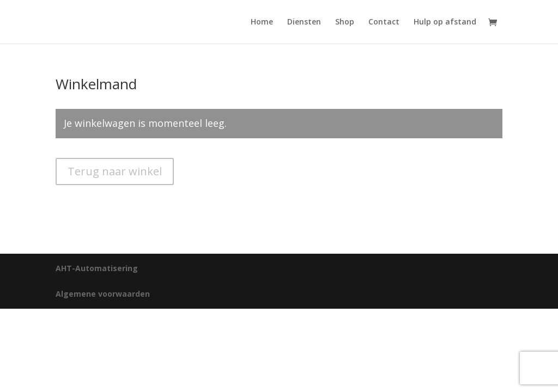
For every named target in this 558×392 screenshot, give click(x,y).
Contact (384, 22)
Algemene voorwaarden (103, 294)
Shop (345, 22)
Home (262, 22)
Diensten (304, 22)
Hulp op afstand (445, 22)
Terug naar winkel (115, 171)
